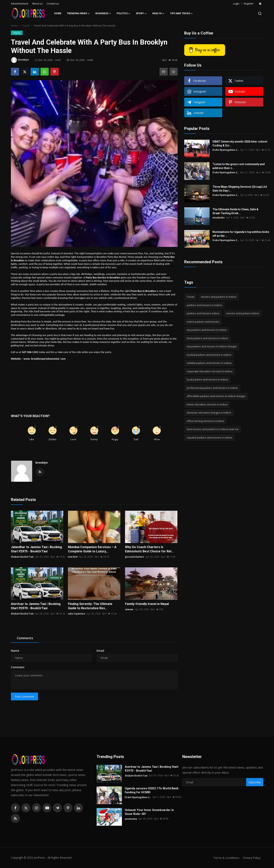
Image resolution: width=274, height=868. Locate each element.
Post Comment (24, 697)
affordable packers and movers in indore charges (216, 396)
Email (100, 651)
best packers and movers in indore (207, 338)
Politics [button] (124, 13)
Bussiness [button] (103, 13)
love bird (73, 557)
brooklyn (42, 463)
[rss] (15, 818)
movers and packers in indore (219, 297)
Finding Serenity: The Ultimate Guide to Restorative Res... (90, 606)
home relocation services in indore (207, 404)
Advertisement (20, 4)
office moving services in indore (205, 421)
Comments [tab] (25, 638)
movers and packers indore (243, 313)
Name (15, 651)
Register (249, 4)
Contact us (53, 4)
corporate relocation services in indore (210, 371)
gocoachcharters (135, 557)
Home (58, 13)
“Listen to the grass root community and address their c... (239, 166)
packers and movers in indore (204, 305)
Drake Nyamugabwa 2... (226, 150)
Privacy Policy (251, 858)
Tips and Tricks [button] (181, 13)
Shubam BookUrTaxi (22, 557)
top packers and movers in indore (207, 330)
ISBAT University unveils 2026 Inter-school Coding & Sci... (240, 143)
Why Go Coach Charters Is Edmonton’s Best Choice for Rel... (149, 549)
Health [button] (158, 13)
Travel (26, 26)
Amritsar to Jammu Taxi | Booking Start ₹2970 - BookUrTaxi (36, 606)
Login (236, 4)
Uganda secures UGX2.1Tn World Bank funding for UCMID (152, 790)
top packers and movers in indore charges (212, 346)
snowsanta (131, 819)
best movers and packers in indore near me (213, 429)
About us (37, 4)
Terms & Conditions (225, 858)
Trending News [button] (78, 13)
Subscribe (255, 782)
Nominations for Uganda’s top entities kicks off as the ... (241, 234)
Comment (18, 667)
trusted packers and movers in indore (209, 355)
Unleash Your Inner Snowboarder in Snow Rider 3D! (149, 812)
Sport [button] (141, 13)
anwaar (129, 609)
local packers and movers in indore (207, 379)
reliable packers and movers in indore (209, 363)
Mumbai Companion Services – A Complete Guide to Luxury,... (92, 549)
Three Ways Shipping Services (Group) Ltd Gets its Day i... (240, 189)
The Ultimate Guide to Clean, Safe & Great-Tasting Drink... (235, 211)
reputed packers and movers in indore (210, 438)
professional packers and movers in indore (212, 388)
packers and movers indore (203, 313)
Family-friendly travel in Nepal (147, 604)
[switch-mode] (260, 4)
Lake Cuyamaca (77, 614)
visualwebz (219, 218)
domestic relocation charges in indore (209, 413)
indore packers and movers (203, 322)
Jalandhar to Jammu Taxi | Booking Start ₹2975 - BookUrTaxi (36, 549)
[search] (260, 13)
